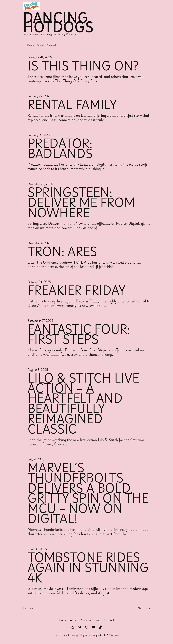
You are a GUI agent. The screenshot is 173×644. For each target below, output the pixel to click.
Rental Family (72, 104)
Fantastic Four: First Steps (79, 334)
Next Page (144, 608)
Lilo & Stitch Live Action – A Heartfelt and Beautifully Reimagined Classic (84, 403)
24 (32, 608)
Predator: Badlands (60, 148)
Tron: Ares (63, 251)
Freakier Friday (77, 290)
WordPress (113, 635)
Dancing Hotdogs (58, 22)
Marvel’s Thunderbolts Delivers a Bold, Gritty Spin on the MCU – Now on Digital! (88, 493)
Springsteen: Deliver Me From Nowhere (82, 202)
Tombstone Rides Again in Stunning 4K (88, 567)
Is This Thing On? (83, 65)
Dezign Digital (80, 635)
